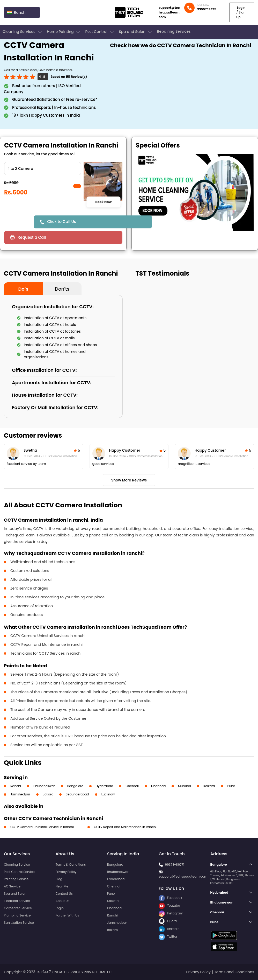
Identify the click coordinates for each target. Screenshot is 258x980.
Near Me (62, 886)
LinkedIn (169, 929)
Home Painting (64, 32)
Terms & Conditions (71, 864)
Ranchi (16, 786)
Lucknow (108, 794)
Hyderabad (105, 786)
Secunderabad (77, 794)
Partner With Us (67, 915)
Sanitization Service (19, 923)
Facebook (170, 898)
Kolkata (209, 786)
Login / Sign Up (241, 12)
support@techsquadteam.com (169, 12)
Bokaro (48, 794)
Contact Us (64, 894)
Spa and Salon (136, 32)
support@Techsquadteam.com (183, 876)
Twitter (168, 937)
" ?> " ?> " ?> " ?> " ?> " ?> (43, 169)
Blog (59, 879)
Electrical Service (17, 901)
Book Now (103, 202)
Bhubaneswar (44, 786)
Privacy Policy (66, 872)
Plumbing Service (17, 915)
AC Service (12, 886)
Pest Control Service (19, 872)
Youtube (169, 905)
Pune (231, 786)
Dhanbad (158, 786)
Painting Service (16, 879)
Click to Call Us (62, 222)
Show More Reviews (129, 480)
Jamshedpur (20, 794)
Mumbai (185, 786)
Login (60, 908)
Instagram (171, 913)
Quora (168, 921)
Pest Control (100, 32)
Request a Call (32, 237)
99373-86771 (175, 864)
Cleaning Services (23, 32)
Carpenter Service (18, 908)
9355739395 (207, 9)
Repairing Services (174, 31)
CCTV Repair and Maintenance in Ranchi (125, 827)
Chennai (132, 786)
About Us (62, 901)
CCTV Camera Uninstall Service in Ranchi (42, 827)
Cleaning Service (17, 864)
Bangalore (75, 786)
